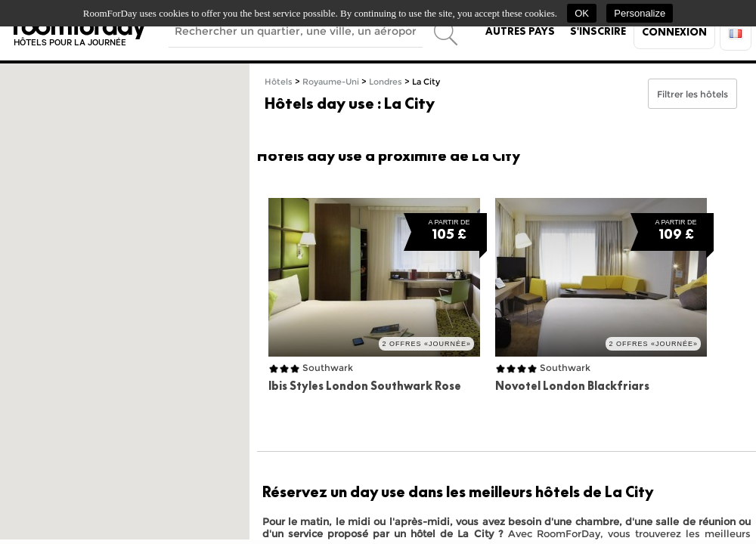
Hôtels (279, 82)
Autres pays (520, 31)
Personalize (640, 13)
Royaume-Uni (331, 82)
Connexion (674, 32)
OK (582, 13)
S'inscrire (598, 31)
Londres (386, 82)
